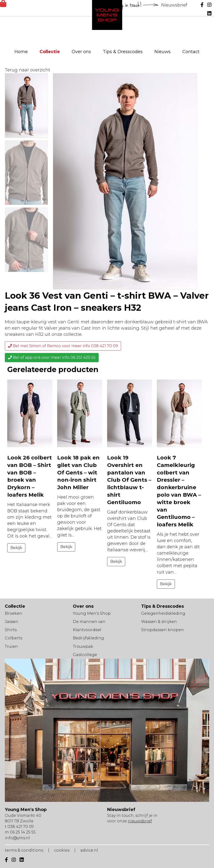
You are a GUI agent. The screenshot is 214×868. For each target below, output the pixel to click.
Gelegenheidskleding (163, 613)
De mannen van (89, 622)
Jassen (12, 622)
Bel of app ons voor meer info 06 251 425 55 (52, 357)
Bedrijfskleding (88, 638)
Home (21, 52)
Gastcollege (85, 655)
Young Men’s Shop (92, 613)
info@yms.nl (17, 838)
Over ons (81, 52)
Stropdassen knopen (162, 630)
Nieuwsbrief (175, 5)
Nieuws (162, 52)
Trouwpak (83, 646)
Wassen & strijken (159, 622)
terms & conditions (24, 850)
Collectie (50, 52)
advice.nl (89, 850)
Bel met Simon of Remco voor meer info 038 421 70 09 (63, 346)
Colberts (14, 638)
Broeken (14, 613)
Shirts (11, 630)
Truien (11, 646)
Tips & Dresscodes (123, 52)
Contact (191, 52)
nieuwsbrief (140, 821)
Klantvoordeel (87, 630)
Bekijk (16, 548)
